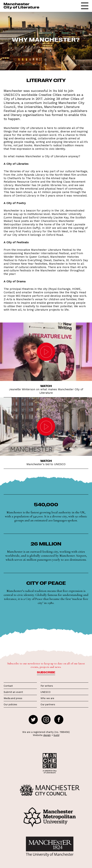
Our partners (48, 704)
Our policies (10, 704)
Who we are (47, 698)
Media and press (13, 698)
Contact (8, 686)
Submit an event (13, 692)
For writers (47, 686)
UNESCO (46, 692)
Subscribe (46, 672)
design (47, 735)
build (56, 735)
